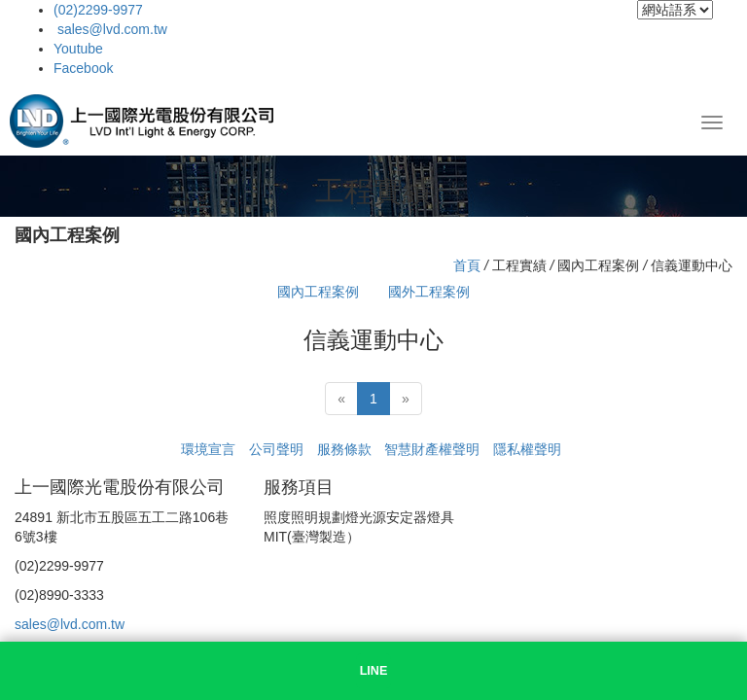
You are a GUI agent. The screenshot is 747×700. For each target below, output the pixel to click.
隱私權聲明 (527, 449)
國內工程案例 (318, 292)
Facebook (83, 68)
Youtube (78, 49)
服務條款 (344, 449)
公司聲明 (276, 449)
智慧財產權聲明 (432, 449)
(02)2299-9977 (98, 10)
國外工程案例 (429, 292)
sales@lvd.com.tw (110, 29)
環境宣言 (208, 449)
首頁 (467, 265)
